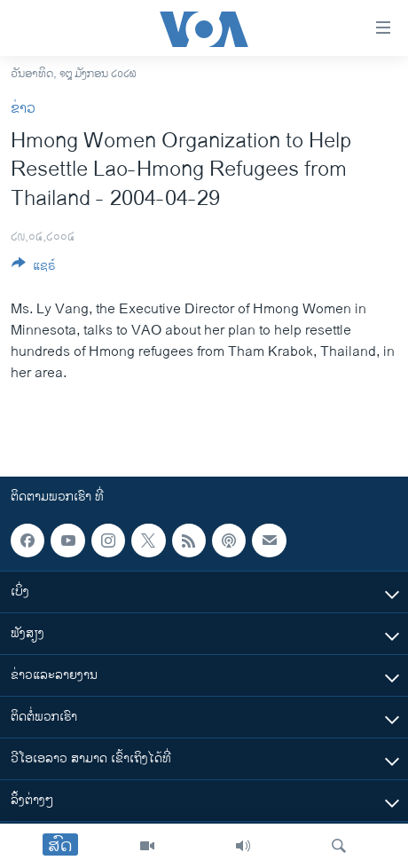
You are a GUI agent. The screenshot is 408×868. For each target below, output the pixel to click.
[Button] (34, 268)
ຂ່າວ (23, 109)
